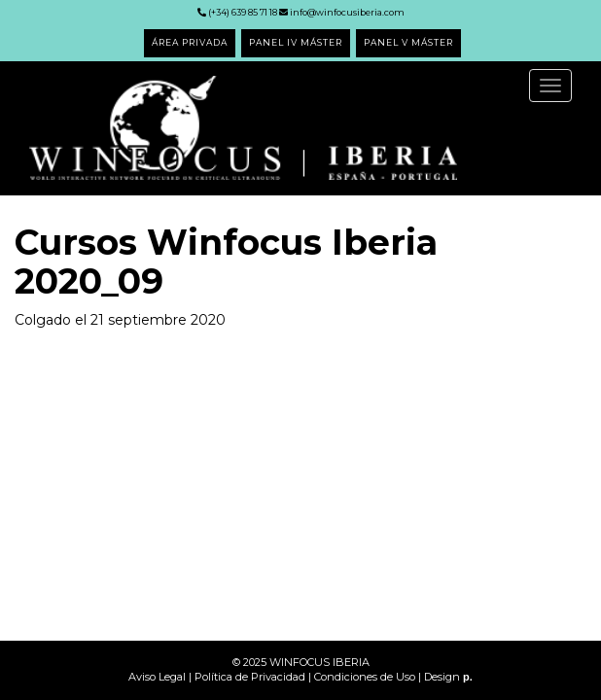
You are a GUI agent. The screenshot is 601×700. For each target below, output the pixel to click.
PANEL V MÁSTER (408, 42)
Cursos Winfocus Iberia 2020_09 (226, 262)
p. (468, 677)
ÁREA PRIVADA (190, 42)
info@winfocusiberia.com (342, 12)
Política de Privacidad (250, 677)
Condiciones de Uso (365, 677)
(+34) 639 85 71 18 (237, 12)
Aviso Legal (157, 677)
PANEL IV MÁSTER (296, 42)
